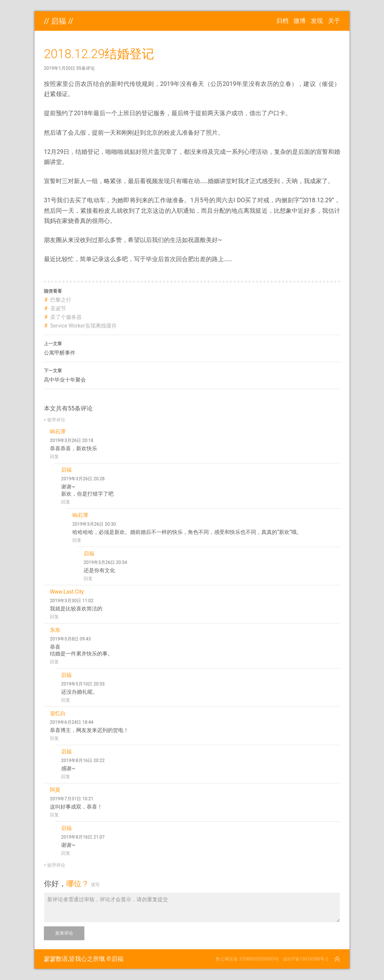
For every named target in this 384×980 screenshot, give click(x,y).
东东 (55, 630)
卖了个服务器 (66, 317)
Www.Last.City (67, 592)
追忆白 (58, 713)
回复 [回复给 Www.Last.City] (54, 617)
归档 (282, 21)
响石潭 (58, 431)
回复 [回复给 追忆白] (54, 738)
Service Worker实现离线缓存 (83, 326)
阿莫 (55, 790)
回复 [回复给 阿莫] (54, 815)
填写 (95, 885)
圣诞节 (58, 308)
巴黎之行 (61, 300)
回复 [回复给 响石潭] (54, 457)
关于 (334, 21)
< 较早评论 (55, 420)
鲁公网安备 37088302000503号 (247, 959)
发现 (317, 21)
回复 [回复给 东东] (54, 662)
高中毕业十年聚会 (192, 374)
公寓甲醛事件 (192, 347)
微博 (300, 21)
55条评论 (85, 68)
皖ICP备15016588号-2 (306, 959)
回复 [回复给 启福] (66, 502)
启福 (58, 21)
